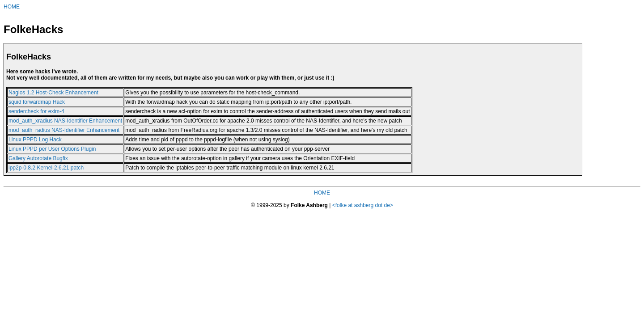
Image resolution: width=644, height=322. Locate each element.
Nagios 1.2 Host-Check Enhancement (53, 93)
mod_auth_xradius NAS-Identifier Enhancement (65, 121)
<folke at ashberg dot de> (363, 205)
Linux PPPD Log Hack (35, 140)
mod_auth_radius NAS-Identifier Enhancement (64, 130)
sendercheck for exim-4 (36, 111)
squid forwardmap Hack (37, 102)
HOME (12, 7)
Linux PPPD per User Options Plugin (52, 149)
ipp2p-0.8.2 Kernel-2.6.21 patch (46, 168)
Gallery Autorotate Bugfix (38, 158)
